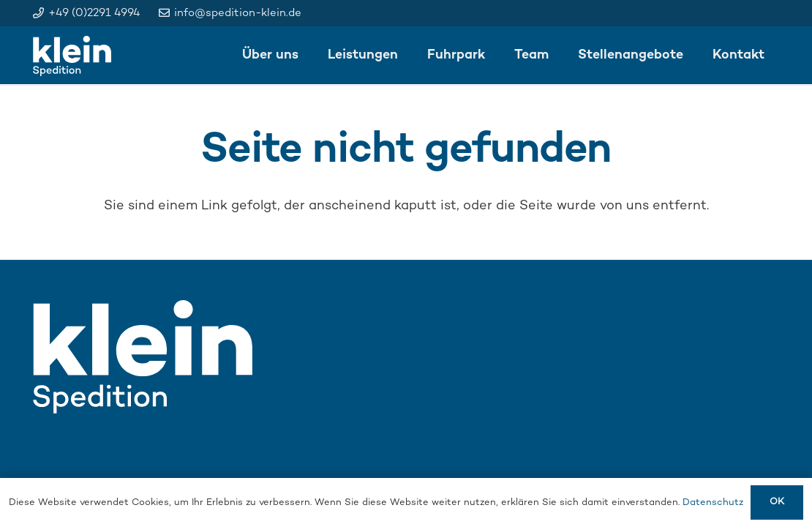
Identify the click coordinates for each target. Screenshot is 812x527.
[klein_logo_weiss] (72, 56)
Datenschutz (713, 503)
